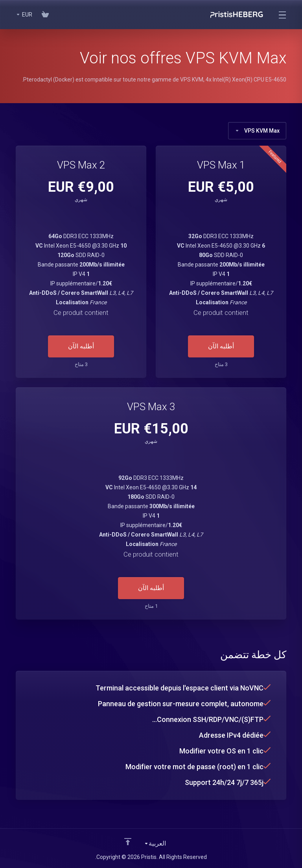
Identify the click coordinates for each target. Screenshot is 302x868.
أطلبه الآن (221, 346)
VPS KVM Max (257, 131)
